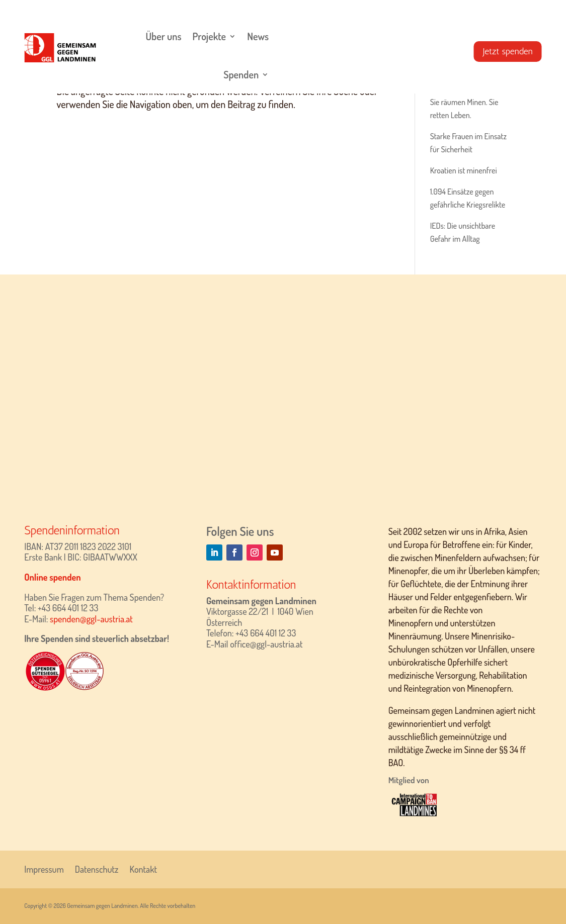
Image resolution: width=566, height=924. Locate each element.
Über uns (163, 36)
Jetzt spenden (508, 51)
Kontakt (144, 868)
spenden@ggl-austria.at (91, 619)
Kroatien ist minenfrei (464, 170)
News (258, 36)
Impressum (44, 868)
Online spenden (53, 577)
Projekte (210, 36)
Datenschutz (97, 868)
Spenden (241, 74)
